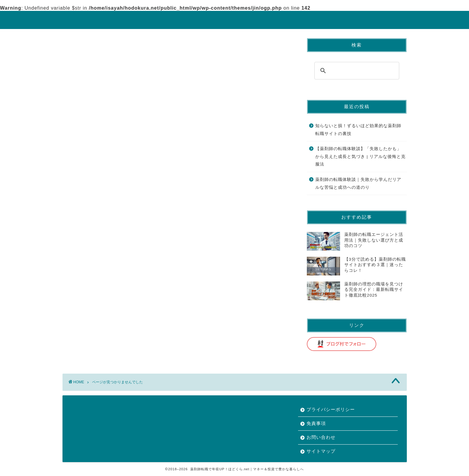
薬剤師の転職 (102, 279)
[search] (356, 71)
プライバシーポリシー (331, 409)
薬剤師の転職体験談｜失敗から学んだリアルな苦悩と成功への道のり (358, 183)
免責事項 (316, 423)
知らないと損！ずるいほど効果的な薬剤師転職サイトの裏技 (358, 130)
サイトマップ (321, 451)
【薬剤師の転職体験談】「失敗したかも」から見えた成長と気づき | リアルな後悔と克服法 (360, 156)
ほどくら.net (235, 19)
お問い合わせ (321, 437)
